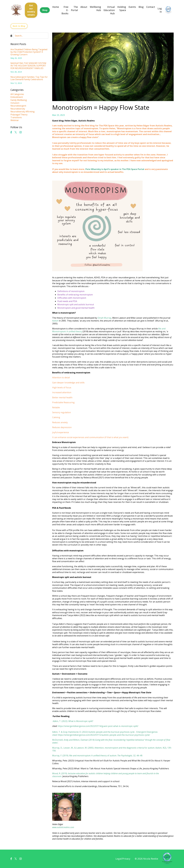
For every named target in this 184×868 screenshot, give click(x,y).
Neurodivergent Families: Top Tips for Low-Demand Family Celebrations (29, 78)
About (84, 7)
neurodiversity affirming (23, 112)
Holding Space (122, 8)
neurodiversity (18, 109)
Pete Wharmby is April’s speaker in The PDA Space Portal (115, 169)
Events (132, 7)
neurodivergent (18, 106)
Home (56, 7)
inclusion (15, 103)
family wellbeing (19, 100)
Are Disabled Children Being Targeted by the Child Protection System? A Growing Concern (29, 52)
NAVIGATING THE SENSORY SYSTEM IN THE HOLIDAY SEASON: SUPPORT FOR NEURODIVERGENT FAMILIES (28, 66)
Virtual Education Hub (109, 10)
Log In (160, 10)
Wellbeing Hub (95, 8)
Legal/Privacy (123, 859)
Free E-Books (65, 10)
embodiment (17, 97)
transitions (16, 118)
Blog (141, 7)
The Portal (74, 8)
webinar (15, 120)
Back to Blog (19, 26)
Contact (151, 7)
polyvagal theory (19, 115)
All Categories (17, 94)
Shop (45, 10)
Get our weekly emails (31, 10)
